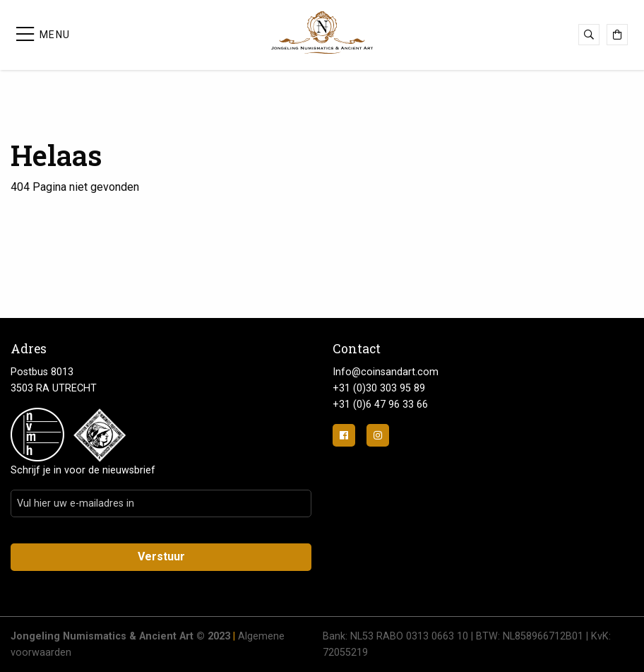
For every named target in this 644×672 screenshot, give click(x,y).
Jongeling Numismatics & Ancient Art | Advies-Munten (322, 33)
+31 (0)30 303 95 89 (379, 388)
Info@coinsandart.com (386, 372)
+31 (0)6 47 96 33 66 (380, 405)
